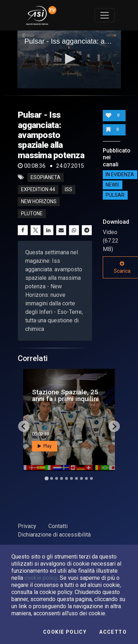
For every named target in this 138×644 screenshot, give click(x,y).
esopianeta (46, 177)
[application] (69, 60)
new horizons (39, 201)
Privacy (27, 526)
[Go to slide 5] (67, 478)
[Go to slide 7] (76, 478)
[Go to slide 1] (46, 479)
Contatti (58, 526)
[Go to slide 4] (62, 478)
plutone (32, 213)
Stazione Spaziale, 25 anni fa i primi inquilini (65, 395)
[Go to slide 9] (86, 478)
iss (68, 189)
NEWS (112, 185)
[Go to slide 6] (71, 478)
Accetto (113, 632)
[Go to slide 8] (81, 478)
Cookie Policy (65, 632)
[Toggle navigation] (105, 15)
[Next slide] (114, 426)
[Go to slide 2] (52, 478)
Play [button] (45, 446)
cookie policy (41, 578)
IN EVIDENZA (120, 175)
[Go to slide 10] (91, 478)
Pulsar (115, 195)
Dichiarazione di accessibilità (54, 535)
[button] (69, 59)
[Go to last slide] (24, 426)
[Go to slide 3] (57, 478)
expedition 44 (38, 189)
